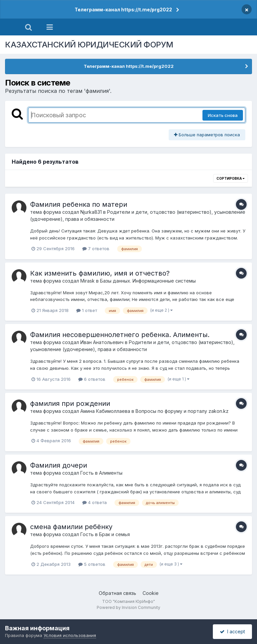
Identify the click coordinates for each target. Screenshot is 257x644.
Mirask (88, 281)
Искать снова (223, 115)
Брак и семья (114, 534)
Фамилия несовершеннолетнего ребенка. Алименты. (120, 335)
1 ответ (87, 310)
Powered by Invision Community (128, 607)
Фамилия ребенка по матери (79, 204)
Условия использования (70, 635)
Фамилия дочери (59, 465)
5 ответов (92, 564)
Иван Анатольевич (102, 342)
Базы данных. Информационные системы (148, 281)
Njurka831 (91, 212)
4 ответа (95, 502)
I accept (232, 631)
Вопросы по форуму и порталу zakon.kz (182, 411)
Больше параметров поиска (207, 135)
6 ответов (92, 379)
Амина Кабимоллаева (105, 411)
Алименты (111, 473)
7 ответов (96, 249)
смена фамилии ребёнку (71, 527)
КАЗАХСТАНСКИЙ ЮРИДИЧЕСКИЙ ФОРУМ (89, 45)
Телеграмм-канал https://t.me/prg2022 (123, 10)
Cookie (151, 593)
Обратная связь (117, 593)
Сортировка (231, 178)
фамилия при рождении (70, 404)
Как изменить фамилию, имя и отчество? (100, 273)
